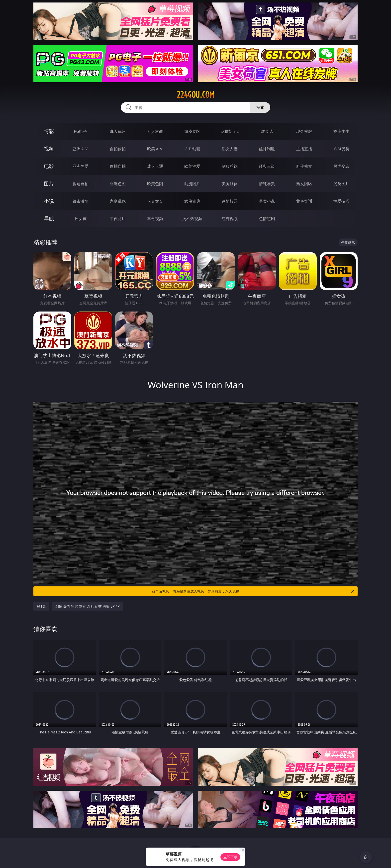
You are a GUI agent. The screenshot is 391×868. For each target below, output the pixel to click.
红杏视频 (230, 219)
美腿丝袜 (230, 184)
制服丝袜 (230, 166)
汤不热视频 (192, 219)
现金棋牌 (304, 131)
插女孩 (81, 219)
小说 (49, 201)
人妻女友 (155, 201)
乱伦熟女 (304, 166)
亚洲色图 (118, 184)
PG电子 (80, 131)
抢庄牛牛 (341, 131)
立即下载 (230, 857)
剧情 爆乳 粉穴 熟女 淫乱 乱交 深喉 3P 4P (88, 606)
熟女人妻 (230, 149)
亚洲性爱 (81, 166)
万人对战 (155, 131)
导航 (49, 218)
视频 (49, 149)
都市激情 (81, 201)
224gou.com (195, 95)
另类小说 (267, 201)
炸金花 (267, 131)
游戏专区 (192, 131)
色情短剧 (267, 219)
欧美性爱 (192, 166)
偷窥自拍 (81, 184)
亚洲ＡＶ (81, 149)
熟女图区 (304, 184)
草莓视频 (155, 219)
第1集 (41, 606)
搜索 (260, 107)
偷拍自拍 (118, 166)
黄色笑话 (304, 201)
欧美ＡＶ (155, 149)
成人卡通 (155, 166)
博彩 (49, 131)
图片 (49, 184)
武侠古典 (192, 201)
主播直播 (304, 149)
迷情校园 (230, 201)
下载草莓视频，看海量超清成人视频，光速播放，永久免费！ (252, 591)
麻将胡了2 (230, 131)
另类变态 (341, 166)
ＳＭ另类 (341, 149)
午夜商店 (118, 219)
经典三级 (267, 166)
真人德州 (118, 131)
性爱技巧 (341, 201)
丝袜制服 (267, 149)
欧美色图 (155, 184)
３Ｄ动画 (192, 149)
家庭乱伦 (118, 201)
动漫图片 (192, 184)
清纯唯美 (267, 184)
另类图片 (341, 184)
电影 (49, 166)
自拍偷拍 (118, 149)
